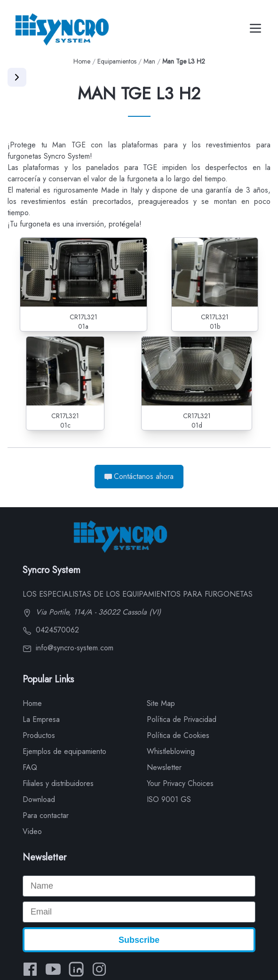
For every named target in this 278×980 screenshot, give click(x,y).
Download (39, 799)
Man (149, 61)
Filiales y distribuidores (58, 783)
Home (82, 61)
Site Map (161, 703)
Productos (39, 735)
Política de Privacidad (182, 719)
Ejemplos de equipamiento (64, 751)
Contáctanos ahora (139, 476)
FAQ (30, 767)
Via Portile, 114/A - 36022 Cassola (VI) (92, 612)
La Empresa (41, 719)
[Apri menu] (17, 77)
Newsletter (164, 767)
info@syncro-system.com (68, 648)
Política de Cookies (178, 735)
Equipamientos (117, 61)
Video (32, 831)
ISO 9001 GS (169, 799)
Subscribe (139, 940)
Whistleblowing (171, 751)
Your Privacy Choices (180, 783)
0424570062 (51, 630)
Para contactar (46, 815)
